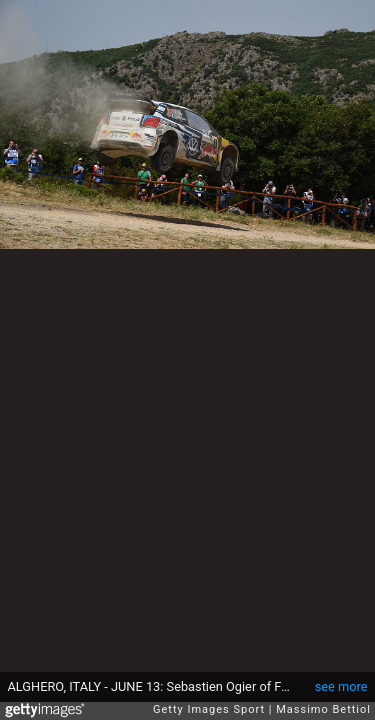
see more (341, 686)
